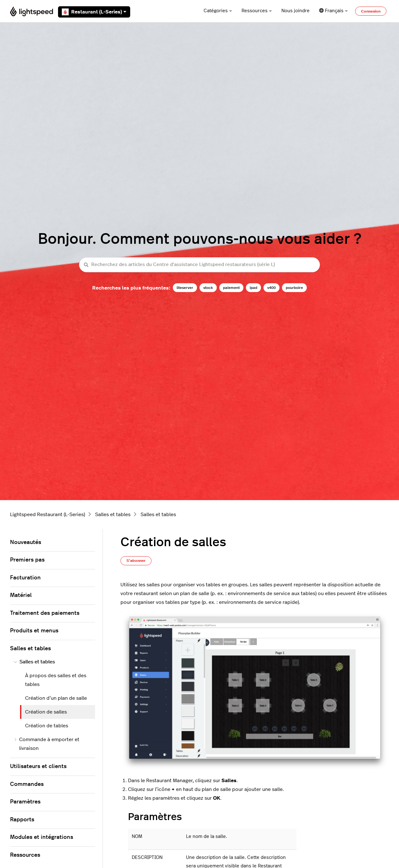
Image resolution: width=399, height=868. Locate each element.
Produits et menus (34, 631)
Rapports (22, 820)
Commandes (27, 784)
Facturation (25, 578)
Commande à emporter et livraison (47, 744)
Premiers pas (27, 560)
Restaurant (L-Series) (94, 12)
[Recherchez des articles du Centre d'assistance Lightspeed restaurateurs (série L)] (199, 265)
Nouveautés (26, 542)
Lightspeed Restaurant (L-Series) (48, 515)
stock (208, 288)
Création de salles (46, 712)
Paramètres (25, 802)
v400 (271, 288)
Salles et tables (113, 515)
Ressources (257, 11)
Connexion (371, 11)
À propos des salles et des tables (56, 680)
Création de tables (47, 726)
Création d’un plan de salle (56, 698)
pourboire (294, 288)
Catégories (218, 11)
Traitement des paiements (45, 613)
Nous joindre (295, 11)
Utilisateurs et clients (38, 766)
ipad (253, 288)
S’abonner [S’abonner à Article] (136, 561)
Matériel (21, 595)
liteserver (185, 288)
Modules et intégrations (42, 837)
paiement (231, 288)
